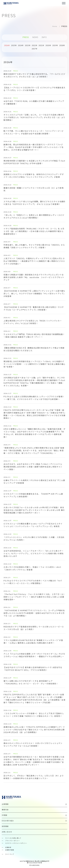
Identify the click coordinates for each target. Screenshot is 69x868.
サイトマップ (10, 854)
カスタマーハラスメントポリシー (16, 843)
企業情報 (5, 804)
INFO (44, 37)
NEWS (35, 37)
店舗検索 (8, 848)
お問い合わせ (7, 832)
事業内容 (5, 810)
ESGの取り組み (8, 821)
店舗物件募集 (10, 850)
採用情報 (5, 826)
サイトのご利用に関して (13, 838)
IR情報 (5, 815)
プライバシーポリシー (13, 841)
